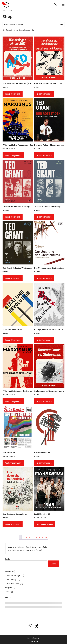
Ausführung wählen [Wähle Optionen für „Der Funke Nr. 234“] (13, 463)
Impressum (34, 641)
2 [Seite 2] (23, 537)
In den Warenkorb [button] (13, 94)
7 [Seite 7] (39, 537)
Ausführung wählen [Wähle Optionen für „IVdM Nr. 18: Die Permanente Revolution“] (13, 155)
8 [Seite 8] (43, 537)
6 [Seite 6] (36, 537)
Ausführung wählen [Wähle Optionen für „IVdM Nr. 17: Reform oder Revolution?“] (13, 401)
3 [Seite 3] (26, 537)
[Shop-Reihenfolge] (33, 24)
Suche (8, 559)
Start (4, 10)
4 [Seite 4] (30, 537)
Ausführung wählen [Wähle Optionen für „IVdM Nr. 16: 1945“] (45, 524)
